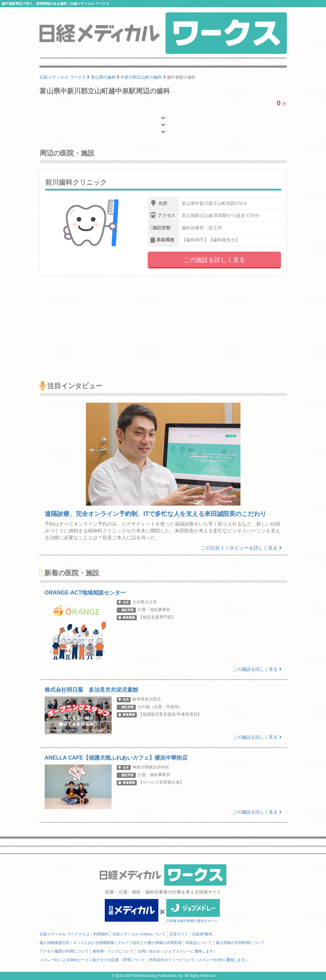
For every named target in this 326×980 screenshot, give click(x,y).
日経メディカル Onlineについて (139, 934)
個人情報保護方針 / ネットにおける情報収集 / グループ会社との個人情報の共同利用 (111, 943)
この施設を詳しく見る (214, 260)
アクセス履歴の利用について (64, 951)
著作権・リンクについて (113, 951)
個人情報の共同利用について (240, 943)
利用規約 (101, 934)
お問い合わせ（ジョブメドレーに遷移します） (177, 951)
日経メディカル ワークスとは (65, 934)
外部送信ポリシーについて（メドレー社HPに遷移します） (199, 960)
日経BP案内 (202, 934)
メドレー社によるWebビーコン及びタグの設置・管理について (92, 960)
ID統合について (199, 943)
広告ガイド (179, 934)
